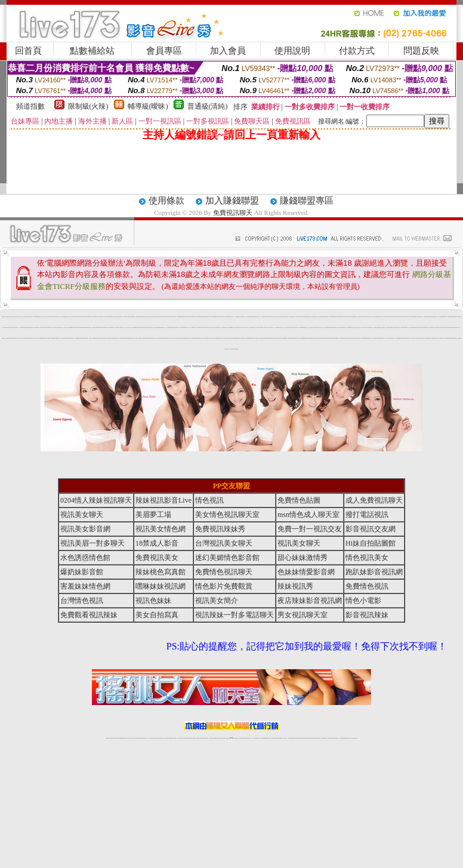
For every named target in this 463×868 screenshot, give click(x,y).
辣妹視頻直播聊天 (171, 738)
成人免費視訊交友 (437, 327)
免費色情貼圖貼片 (252, 338)
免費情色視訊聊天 (435, 317)
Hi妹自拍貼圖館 (207, 338)
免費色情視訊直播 (450, 317)
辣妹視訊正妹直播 (255, 738)
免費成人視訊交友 (212, 338)
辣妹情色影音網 (149, 338)
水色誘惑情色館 (403, 317)
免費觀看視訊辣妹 (333, 317)
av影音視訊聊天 (315, 338)
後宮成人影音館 (367, 327)
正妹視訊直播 (218, 738)
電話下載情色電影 (378, 338)
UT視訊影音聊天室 (169, 317)
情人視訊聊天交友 (223, 317)
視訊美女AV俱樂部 (441, 338)
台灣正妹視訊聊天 (16, 338)
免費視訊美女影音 (89, 327)
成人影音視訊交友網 (178, 338)
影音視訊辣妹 (51, 327)
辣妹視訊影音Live (36, 327)
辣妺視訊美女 (356, 738)
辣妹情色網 (290, 317)
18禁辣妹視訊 (100, 338)
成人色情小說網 (281, 317)
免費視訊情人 (384, 327)
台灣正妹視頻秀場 (290, 738)
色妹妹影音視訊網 (237, 327)
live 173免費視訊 (351, 738)
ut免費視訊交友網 (218, 317)
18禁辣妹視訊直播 (137, 327)
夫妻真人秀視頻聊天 (280, 738)
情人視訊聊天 (48, 338)
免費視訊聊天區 (427, 338)
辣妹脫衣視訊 (11, 338)
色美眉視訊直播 (8, 317)
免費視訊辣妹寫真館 (324, 317)
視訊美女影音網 (174, 317)
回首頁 (28, 51)
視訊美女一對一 (164, 327)
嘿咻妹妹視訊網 (160, 586)
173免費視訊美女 (392, 338)
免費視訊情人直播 (291, 327)
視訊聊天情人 (345, 338)
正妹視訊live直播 (79, 327)
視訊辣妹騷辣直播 (271, 338)
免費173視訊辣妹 (101, 317)
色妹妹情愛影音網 (360, 317)
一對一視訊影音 (64, 327)
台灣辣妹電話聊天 (133, 317)
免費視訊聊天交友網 (132, 338)
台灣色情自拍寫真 (242, 327)
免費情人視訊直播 (286, 317)
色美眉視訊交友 (340, 327)
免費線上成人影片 (173, 338)
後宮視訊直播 (362, 338)
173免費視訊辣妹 (76, 317)
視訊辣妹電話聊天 (341, 317)
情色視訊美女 (421, 317)
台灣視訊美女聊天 (86, 338)
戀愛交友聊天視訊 (276, 338)
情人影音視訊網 (16, 317)
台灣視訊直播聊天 (342, 738)
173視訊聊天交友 (257, 338)
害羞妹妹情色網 (85, 586)
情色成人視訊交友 (202, 338)
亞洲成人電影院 (297, 338)
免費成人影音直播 (417, 317)
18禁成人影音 (157, 543)
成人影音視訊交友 (320, 327)
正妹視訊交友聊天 (159, 338)
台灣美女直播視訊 (316, 327)
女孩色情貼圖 (323, 338)
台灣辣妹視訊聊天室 (151, 738)
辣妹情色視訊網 (389, 317)
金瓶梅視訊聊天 (58, 338)
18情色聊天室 (403, 327)
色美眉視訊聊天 (7, 338)
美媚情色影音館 (413, 317)
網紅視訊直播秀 (223, 738)
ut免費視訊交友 (191, 317)
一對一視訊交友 (125, 327)
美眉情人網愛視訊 (442, 327)
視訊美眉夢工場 (192, 338)
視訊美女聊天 (268, 317)
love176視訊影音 (89, 317)
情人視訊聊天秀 (298, 317)
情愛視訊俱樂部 (301, 327)
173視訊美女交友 (55, 327)
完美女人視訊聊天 (215, 327)
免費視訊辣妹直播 (407, 338)
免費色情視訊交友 (277, 317)
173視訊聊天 (129, 317)
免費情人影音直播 (62, 317)
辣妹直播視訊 (199, 327)
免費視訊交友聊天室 (258, 317)
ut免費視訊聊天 (305, 317)
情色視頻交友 (294, 738)
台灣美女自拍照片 (311, 327)
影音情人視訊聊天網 (213, 317)
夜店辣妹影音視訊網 (310, 601)
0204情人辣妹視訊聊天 (96, 500)
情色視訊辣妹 (125, 317)
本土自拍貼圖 (129, 327)
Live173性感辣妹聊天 (209, 327)
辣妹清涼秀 (195, 327)
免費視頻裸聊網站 (266, 738)
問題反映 (421, 51)
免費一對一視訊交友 (370, 317)
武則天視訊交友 (281, 327)
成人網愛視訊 (220, 338)
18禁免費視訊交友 (305, 327)
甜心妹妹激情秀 (303, 558)
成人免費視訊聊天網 (22, 327)
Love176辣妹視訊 (100, 327)
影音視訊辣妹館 (223, 327)
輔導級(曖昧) (148, 106)
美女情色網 (302, 317)
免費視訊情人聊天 (382, 338)
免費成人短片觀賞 (39, 338)
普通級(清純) (208, 106)
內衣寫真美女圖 (67, 338)
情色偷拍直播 (289, 338)
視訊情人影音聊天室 (365, 317)
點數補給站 (92, 51)
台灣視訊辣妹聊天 (160, 738)
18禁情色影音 (385, 317)
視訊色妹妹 (374, 338)
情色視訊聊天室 (272, 317)
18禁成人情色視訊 (116, 317)
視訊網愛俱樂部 (285, 338)
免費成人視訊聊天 (399, 317)
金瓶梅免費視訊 (266, 338)
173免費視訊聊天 (261, 327)
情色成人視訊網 (240, 317)
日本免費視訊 (320, 317)
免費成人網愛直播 (47, 327)
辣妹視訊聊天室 (225, 338)
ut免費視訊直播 (232, 327)
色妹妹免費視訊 (211, 738)
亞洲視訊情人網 (228, 349)
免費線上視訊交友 (354, 327)
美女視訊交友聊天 (359, 327)
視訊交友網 (93, 317)
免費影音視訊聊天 (122, 338)
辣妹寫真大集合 (281, 338)
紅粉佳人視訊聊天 (257, 327)
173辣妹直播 (241, 738)
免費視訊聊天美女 (145, 338)
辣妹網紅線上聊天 (250, 738)
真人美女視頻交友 (285, 738)
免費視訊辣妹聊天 (445, 317)
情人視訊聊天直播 (351, 317)
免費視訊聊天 (233, 213)
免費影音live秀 (311, 338)
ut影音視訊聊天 (346, 738)
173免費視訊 (178, 317)
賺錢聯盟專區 (307, 201)
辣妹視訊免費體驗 (446, 338)
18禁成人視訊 (294, 317)
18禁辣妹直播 (227, 317)
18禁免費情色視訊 (452, 327)
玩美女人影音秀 (116, 327)
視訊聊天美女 (132, 738)
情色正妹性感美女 (422, 338)
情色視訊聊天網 (199, 317)
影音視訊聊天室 (154, 338)
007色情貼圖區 (293, 338)
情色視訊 (209, 500)
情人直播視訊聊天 (72, 338)
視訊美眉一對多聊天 (380, 317)
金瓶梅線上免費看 (95, 327)
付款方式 (357, 51)
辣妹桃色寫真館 (430, 317)
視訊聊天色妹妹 (179, 738)
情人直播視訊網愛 (431, 327)
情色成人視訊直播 (431, 338)
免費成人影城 (177, 327)
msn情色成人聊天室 (308, 515)
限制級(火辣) (88, 106)
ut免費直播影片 (142, 327)
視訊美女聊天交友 (229, 338)
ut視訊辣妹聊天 (190, 738)
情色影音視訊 (124, 738)
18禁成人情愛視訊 (344, 327)
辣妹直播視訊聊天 (168, 338)
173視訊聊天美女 (296, 327)
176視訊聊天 (215, 738)
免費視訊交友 (137, 338)
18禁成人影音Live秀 (110, 327)
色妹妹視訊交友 (376, 327)
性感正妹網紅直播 (245, 738)
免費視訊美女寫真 (243, 338)
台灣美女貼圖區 (249, 317)
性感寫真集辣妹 (436, 338)
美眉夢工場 (153, 515)
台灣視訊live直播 (36, 317)
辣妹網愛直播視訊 (252, 327)
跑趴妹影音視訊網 (374, 572)
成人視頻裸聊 (270, 738)
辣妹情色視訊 (370, 338)
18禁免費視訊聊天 (53, 338)
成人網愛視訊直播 (333, 338)
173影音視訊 (106, 317)
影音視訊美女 (334, 738)
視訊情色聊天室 (109, 338)
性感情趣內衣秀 (451, 338)
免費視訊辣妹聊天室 (143, 317)
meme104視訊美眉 (84, 327)
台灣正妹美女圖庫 (397, 338)
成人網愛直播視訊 (77, 338)
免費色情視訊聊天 (173, 327)
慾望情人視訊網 (203, 317)
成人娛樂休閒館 (169, 327)
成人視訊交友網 (43, 317)
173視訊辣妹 (194, 738)
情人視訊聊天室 (231, 317)
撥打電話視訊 (367, 515)
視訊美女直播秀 (455, 338)
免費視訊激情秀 (366, 338)
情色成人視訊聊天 (16, 327)
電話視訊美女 (155, 327)
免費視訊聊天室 (138, 317)
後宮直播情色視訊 (105, 327)
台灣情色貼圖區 (216, 338)
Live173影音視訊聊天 (184, 738)
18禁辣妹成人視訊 (267, 327)
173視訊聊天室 (206, 738)
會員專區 (164, 51)
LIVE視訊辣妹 (115, 738)
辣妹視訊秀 (80, 317)
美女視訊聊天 (156, 317)
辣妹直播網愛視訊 (330, 327)
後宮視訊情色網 (182, 317)
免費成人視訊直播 (253, 317)
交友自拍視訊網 (440, 317)
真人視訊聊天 (24, 338)
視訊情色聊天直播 (197, 338)
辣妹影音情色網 (412, 327)
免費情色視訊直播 (117, 338)
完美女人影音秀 (26, 317)
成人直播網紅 (227, 738)
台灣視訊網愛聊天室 (110, 317)
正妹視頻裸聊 (298, 738)
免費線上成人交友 (21, 317)
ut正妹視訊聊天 (202, 738)
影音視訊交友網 (376, 317)
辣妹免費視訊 (341, 338)
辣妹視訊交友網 (60, 327)
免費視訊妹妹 (337, 338)
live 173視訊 (165, 317)
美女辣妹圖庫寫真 (426, 317)
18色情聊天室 (140, 338)
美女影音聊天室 (188, 338)
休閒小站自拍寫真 (402, 338)
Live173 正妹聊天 (260, 738)
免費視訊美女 (113, 338)
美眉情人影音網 (398, 327)
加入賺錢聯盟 (232, 201)
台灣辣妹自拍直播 (166, 738)
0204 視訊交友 (388, 338)
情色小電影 (328, 317)
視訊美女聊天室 (148, 317)
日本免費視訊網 (393, 317)
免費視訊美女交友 (407, 327)
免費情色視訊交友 (380, 327)
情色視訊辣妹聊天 (31, 327)
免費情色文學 (219, 327)
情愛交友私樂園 (27, 327)
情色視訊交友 (337, 738)
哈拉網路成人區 (163, 338)
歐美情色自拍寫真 (262, 338)
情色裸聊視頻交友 (307, 738)
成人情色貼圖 (133, 327)
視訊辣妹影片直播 (446, 327)
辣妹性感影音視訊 (315, 317)
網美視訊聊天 (317, 738)
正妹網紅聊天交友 (236, 738)
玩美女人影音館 (12, 317)
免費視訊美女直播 (328, 338)
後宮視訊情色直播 (389, 327)
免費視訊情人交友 (310, 317)
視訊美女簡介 (371, 327)
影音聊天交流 (146, 327)
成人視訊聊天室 (72, 317)
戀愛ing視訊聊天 (306, 338)
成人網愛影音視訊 (335, 327)
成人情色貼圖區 (234, 338)
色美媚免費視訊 (349, 327)
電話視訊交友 (152, 317)
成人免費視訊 (348, 338)
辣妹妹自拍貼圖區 (69, 327)
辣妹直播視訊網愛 (233, 349)
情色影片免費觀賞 (160, 317)
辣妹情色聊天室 (81, 338)
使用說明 (292, 51)
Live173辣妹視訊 (231, 738)
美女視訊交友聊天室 (34, 338)
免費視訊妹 (40, 317)
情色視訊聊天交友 (30, 317)
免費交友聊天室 (48, 317)
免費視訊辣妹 (195, 317)
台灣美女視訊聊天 (104, 338)
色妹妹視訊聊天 (84, 317)
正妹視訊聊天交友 (121, 317)
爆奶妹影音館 (82, 572)
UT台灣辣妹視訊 (121, 327)
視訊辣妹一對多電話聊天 (234, 615)
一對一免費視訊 (236, 317)
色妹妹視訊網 (186, 317)
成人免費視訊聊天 (264, 317)
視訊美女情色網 (325, 327)
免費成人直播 (320, 738)
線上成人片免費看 (191, 327)
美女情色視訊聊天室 (6, 327)
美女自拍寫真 (337, 317)
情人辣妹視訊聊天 (42, 327)
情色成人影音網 (320, 338)
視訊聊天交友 (97, 317)
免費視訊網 (248, 338)
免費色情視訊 (355, 317)
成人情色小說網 (228, 327)
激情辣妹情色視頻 (303, 738)
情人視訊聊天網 (358, 338)
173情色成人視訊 (246, 327)
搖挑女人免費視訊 (394, 327)
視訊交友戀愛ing (29, 338)
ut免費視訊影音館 (421, 327)
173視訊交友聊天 (417, 338)
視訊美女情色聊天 (11, 327)
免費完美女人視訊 (91, 338)
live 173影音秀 (129, 738)
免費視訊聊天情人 (427, 327)
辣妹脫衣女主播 (21, 338)
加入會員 (228, 51)
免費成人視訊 (244, 317)
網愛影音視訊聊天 (74, 327)
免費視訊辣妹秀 (207, 317)
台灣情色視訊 (57, 317)
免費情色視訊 (95, 338)
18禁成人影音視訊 (186, 327)
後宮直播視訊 (181, 327)
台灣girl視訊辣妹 (325, 738)
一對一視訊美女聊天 (277, 327)
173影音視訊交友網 (203, 327)
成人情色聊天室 (127, 338)
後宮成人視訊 (363, 327)
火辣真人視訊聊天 (412, 338)
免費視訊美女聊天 (408, 317)
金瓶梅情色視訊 (141, 738)
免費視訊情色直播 (159, 327)
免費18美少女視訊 (67, 317)
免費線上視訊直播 (63, 338)
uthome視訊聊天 (455, 317)
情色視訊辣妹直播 (312, 738)
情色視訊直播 (111, 738)
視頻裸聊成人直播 (274, 738)
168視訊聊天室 (346, 317)
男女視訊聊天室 (303, 615)
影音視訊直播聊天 (416, 327)
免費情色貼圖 (299, 500)
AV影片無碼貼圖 (183, 338)
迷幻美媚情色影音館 (227, 558)
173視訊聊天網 (271, 327)
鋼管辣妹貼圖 (302, 338)
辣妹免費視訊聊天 (456, 327)
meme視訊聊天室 (239, 338)
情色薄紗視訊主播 (150, 327)
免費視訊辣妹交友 (44, 338)
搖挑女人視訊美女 (286, 327)
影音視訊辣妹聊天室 (53, 317)
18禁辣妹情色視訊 (353, 338)
